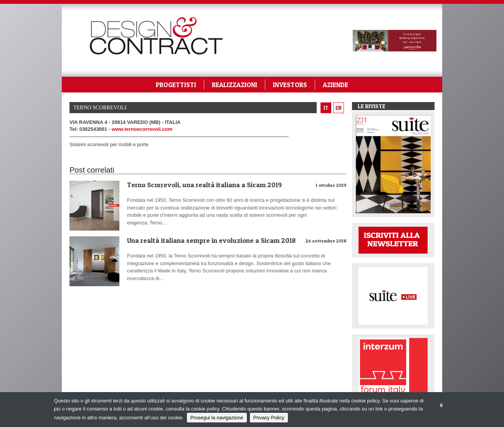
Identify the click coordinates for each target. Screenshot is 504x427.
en (339, 108)
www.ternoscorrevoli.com (142, 129)
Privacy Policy (269, 418)
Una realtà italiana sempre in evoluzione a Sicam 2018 (211, 240)
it (326, 108)
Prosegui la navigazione (217, 418)
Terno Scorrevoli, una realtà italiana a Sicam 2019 (204, 185)
